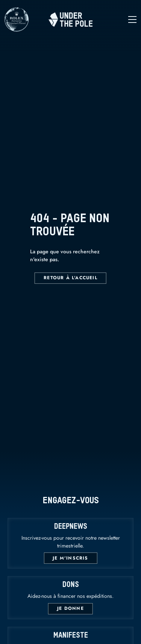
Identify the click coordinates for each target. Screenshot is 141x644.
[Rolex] (17, 28)
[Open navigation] (114, 20)
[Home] (70, 20)
